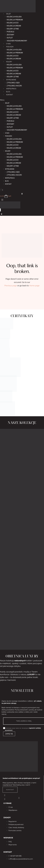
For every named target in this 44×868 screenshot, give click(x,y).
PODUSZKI (10, 47)
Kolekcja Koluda (14, 17)
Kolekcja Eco (13, 23)
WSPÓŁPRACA (11, 89)
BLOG (8, 92)
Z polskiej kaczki (14, 86)
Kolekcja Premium (15, 20)
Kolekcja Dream (14, 26)
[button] (22, 100)
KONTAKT (10, 95)
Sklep (8, 14)
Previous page (11, 286)
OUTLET (10, 38)
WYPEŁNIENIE (11, 80)
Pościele (10, 32)
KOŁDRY (9, 62)
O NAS (8, 44)
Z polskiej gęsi (13, 83)
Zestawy (10, 35)
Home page (34, 286)
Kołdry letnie (13, 29)
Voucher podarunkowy (17, 41)
